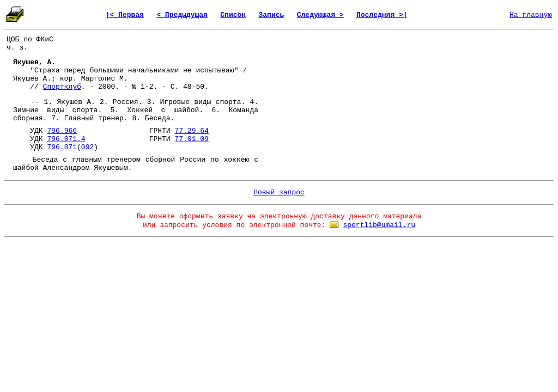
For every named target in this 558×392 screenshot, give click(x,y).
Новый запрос (279, 192)
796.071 (62, 147)
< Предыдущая (182, 15)
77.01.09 (191, 139)
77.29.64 (191, 131)
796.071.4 (66, 139)
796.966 (62, 131)
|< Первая (125, 15)
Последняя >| (382, 15)
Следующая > (320, 15)
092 (87, 147)
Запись (272, 15)
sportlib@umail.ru (379, 225)
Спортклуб (62, 87)
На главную (531, 15)
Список (233, 15)
